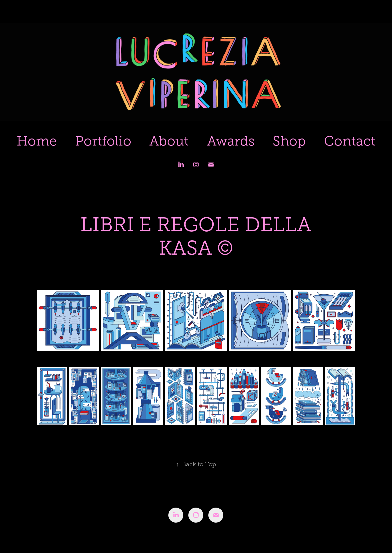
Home (37, 141)
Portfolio (103, 141)
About (169, 141)
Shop (289, 141)
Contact (350, 141)
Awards (231, 141)
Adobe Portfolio (208, 530)
